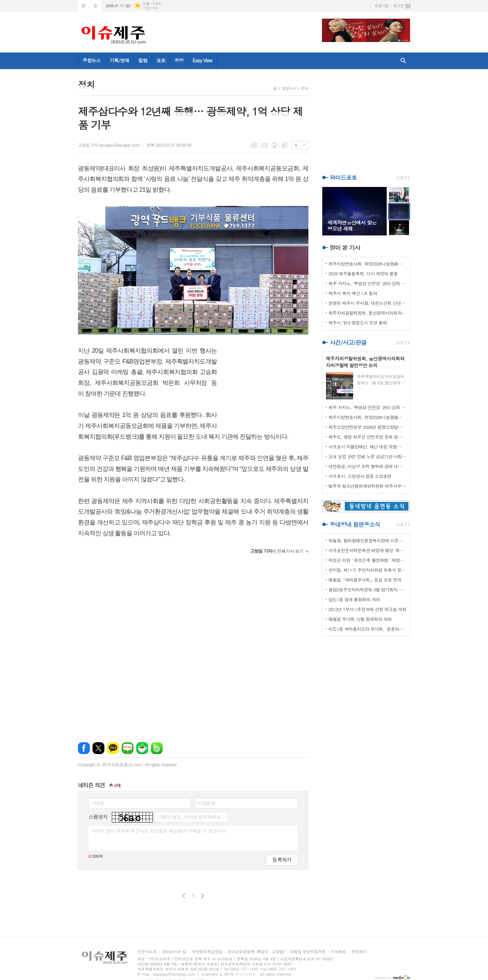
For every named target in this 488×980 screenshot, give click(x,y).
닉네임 (97, 803)
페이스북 (84, 748)
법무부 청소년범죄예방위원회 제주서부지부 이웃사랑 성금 (367, 486)
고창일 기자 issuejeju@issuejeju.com (109, 145)
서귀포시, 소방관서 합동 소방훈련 (360, 476)
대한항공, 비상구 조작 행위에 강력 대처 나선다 (367, 466)
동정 (179, 60)
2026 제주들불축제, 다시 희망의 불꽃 (363, 274)
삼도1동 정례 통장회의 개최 (354, 599)
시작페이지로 (84, 6)
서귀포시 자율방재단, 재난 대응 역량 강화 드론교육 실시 (367, 447)
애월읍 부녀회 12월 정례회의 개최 (360, 619)
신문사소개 (147, 952)
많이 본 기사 (345, 248)
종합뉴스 (92, 60)
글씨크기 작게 (304, 145)
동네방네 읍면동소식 (355, 524)
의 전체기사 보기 (277, 551)
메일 (264, 145)
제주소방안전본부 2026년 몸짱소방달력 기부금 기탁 (367, 427)
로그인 (399, 6)
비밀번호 (207, 803)
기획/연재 (120, 60)
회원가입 (382, 6)
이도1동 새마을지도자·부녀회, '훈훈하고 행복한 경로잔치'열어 (367, 629)
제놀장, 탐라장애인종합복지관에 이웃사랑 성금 (367, 540)
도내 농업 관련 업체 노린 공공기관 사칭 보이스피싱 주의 (367, 456)
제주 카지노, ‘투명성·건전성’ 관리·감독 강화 (367, 283)
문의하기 (359, 952)
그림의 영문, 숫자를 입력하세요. (190, 817)
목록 (254, 145)
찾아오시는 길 (174, 952)
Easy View (202, 60)
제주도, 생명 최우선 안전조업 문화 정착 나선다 (367, 437)
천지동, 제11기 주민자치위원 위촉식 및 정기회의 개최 (367, 570)
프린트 (274, 145)
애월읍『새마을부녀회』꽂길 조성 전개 (365, 580)
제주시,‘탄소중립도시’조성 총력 (358, 323)
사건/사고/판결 (348, 342)
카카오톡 (113, 748)
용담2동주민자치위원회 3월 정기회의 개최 (367, 590)
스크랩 (285, 145)
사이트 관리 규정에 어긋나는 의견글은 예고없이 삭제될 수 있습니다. (159, 831)
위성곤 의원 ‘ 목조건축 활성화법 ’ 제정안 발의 (367, 560)
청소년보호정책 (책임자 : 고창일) (256, 952)
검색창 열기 (403, 61)
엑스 (98, 748)
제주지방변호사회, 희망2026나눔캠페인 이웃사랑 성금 (367, 264)
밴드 (157, 748)
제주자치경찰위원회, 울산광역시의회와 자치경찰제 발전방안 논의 (367, 313)
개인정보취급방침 (207, 952)
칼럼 (143, 60)
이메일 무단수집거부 (308, 952)
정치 (304, 88)
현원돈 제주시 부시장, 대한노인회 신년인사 (367, 303)
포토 (161, 60)
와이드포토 (343, 178)
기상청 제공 (150, 8)
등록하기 (282, 860)
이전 (184, 896)
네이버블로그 (128, 748)
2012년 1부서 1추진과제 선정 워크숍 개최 (367, 609)
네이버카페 (142, 748)
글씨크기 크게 (296, 145)
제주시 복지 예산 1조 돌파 (353, 293)
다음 (202, 896)
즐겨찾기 (96, 6)
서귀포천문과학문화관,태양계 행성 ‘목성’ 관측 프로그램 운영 (367, 550)
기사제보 (338, 952)
